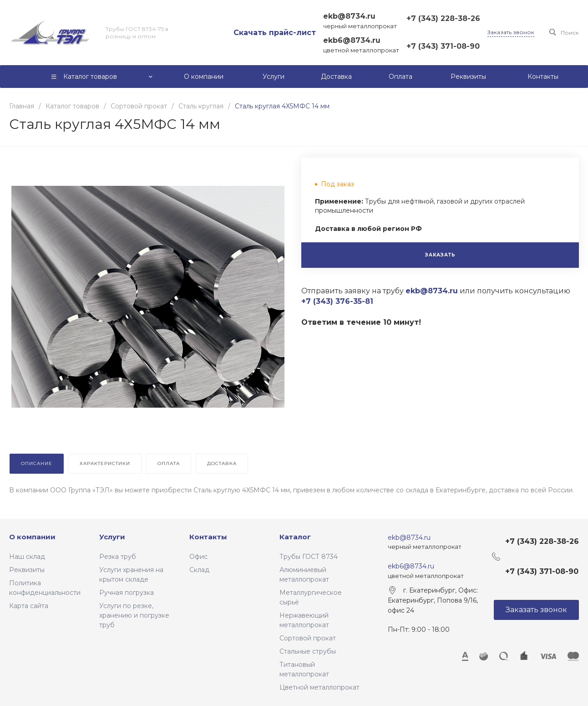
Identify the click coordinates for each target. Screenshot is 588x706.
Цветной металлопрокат (319, 687)
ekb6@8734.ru (352, 40)
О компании (32, 537)
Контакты (208, 537)
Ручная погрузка (127, 593)
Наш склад (27, 557)
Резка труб (118, 557)
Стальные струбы (308, 651)
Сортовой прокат (308, 638)
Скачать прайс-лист (275, 33)
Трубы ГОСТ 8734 (309, 557)
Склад (199, 570)
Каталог (295, 537)
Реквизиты (27, 570)
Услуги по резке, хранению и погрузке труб (134, 615)
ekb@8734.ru (349, 16)
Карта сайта (29, 606)
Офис (198, 557)
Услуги (112, 537)
